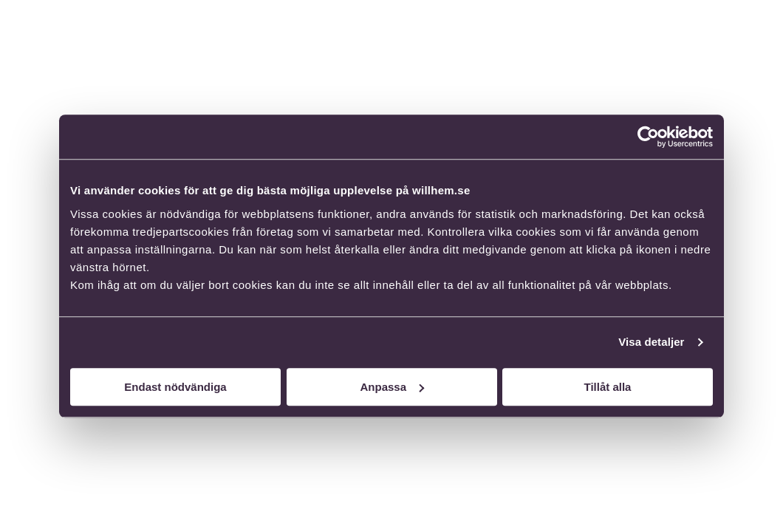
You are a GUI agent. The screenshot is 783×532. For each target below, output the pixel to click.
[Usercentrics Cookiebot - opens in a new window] (648, 137)
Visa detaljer (651, 342)
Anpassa (392, 387)
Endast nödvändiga (175, 387)
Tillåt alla (608, 387)
